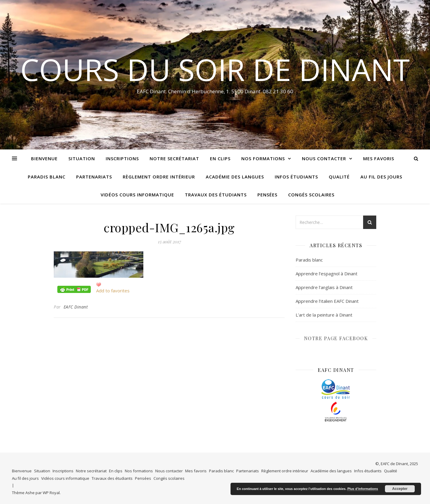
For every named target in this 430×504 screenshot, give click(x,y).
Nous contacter (324, 158)
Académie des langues (235, 177)
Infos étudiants (296, 177)
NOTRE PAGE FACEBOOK (336, 338)
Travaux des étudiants (216, 195)
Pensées (267, 195)
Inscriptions (122, 158)
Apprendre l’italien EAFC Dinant (327, 301)
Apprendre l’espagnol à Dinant (327, 274)
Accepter (400, 489)
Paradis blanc (47, 177)
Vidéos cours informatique (137, 195)
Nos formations (263, 158)
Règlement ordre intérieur (159, 177)
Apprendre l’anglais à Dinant (324, 287)
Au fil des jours (381, 177)
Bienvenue (44, 158)
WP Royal (51, 493)
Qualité (339, 177)
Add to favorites (113, 291)
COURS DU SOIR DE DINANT (215, 69)
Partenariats (94, 177)
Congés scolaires (311, 195)
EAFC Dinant (76, 307)
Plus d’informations (363, 489)
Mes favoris (379, 158)
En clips (220, 158)
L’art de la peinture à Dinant (324, 315)
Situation (82, 158)
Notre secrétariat (174, 158)
